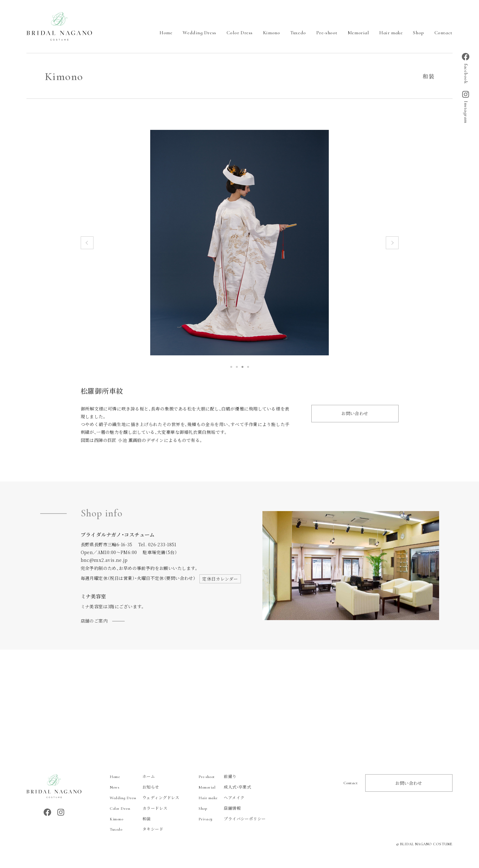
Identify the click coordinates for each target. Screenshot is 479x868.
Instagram (466, 107)
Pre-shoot (327, 33)
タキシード (137, 829)
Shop (418, 33)
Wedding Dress (199, 33)
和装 (130, 819)
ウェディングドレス (145, 797)
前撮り (217, 776)
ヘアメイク (221, 797)
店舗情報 (220, 808)
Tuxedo (298, 33)
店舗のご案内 (94, 621)
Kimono (271, 33)
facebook (466, 68)
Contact (443, 33)
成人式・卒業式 (225, 787)
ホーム (132, 776)
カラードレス (139, 808)
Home (166, 33)
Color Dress (240, 33)
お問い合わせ (355, 413)
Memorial (358, 33)
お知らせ (134, 787)
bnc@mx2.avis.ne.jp (104, 560)
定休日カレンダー (220, 579)
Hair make (391, 33)
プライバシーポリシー (232, 819)
